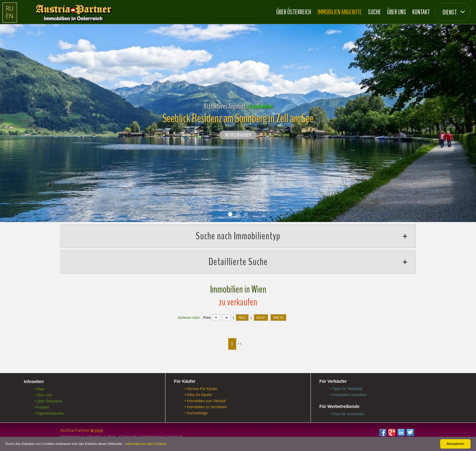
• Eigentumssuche (49, 413)
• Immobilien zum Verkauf (205, 401)
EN (10, 16)
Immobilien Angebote (340, 12)
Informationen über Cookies (146, 444)
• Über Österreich (48, 401)
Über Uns (397, 12)
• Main (39, 389)
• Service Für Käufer (201, 389)
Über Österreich (294, 12)
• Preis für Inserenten (347, 414)
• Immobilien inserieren (348, 395)
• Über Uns (43, 395)
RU (10, 8)
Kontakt (421, 12)
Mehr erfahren (238, 135)
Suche (374, 12)
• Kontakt (42, 407)
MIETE (278, 318)
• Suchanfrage (196, 413)
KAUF (261, 318)
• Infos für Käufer (198, 395)
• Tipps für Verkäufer (346, 389)
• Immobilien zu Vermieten (206, 407)
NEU (242, 318)
